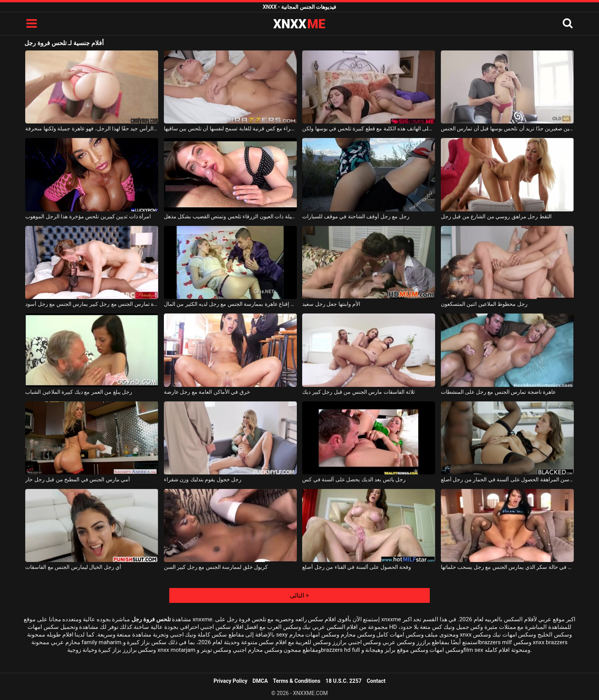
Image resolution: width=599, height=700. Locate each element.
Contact (376, 681)
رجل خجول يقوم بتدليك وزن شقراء (203, 479)
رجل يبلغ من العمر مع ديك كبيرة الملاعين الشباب (79, 392)
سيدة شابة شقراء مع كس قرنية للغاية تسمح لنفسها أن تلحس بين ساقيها (230, 128)
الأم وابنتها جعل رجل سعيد (331, 304)
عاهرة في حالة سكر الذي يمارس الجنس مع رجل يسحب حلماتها (507, 567)
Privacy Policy (231, 681)
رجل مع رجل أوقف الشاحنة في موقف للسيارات (356, 216)
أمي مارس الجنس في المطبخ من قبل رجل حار (78, 479)
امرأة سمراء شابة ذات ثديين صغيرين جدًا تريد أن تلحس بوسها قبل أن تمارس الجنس (507, 128)
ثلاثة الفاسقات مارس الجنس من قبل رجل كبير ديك (359, 392)
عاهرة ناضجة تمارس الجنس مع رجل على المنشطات (498, 392)
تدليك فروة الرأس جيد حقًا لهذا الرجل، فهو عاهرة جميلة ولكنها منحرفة (92, 128)
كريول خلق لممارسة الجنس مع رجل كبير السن (216, 567)
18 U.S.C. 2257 (343, 681)
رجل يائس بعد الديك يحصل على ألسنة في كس (354, 479)
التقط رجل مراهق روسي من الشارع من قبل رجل (496, 216)
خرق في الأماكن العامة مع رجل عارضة (207, 392)
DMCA (260, 681)
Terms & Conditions (297, 681)
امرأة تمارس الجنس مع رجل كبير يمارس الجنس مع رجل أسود (92, 304)
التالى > (299, 595)
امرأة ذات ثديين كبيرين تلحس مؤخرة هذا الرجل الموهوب (88, 216)
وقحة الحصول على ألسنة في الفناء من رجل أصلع (357, 567)
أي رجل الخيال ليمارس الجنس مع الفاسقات (73, 567)
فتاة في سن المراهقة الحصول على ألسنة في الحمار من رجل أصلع (507, 479)
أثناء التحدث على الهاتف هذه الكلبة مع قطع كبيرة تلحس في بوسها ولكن (369, 128)
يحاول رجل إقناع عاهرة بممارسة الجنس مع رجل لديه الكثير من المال (230, 304)
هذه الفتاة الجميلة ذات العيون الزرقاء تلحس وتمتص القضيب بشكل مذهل (230, 216)
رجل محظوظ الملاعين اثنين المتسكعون (484, 304)
